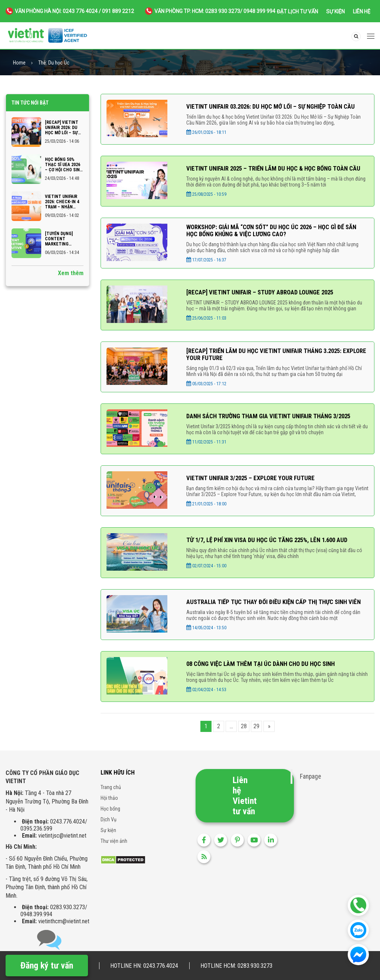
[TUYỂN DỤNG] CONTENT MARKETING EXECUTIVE (59, 239)
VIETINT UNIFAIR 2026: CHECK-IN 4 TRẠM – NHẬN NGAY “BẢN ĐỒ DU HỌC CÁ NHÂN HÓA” (62, 202)
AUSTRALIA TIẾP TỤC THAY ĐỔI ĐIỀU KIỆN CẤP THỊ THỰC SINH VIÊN (272, 607)
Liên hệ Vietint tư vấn (245, 802)
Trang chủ (111, 793)
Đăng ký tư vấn (47, 966)
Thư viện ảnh (114, 847)
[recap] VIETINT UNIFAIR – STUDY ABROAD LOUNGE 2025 (265, 295)
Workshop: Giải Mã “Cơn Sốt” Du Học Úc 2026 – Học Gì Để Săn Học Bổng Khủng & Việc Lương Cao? (272, 233)
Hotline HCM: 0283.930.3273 (236, 966)
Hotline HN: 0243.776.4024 (144, 966)
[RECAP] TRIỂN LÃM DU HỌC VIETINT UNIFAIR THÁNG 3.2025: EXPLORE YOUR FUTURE (270, 358)
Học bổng (110, 815)
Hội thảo (109, 804)
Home (19, 63)
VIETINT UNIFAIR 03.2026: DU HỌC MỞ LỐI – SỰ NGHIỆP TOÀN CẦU (277, 107)
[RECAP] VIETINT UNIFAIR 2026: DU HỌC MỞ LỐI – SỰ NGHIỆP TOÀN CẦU (63, 128)
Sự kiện (335, 11)
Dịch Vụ (109, 825)
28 (244, 732)
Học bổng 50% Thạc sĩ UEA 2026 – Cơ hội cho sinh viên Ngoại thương (64, 165)
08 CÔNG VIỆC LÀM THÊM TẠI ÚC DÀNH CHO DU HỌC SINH (266, 670)
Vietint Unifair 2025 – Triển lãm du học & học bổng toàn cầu (273, 169)
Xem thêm (71, 273)
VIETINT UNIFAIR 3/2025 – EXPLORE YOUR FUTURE (255, 483)
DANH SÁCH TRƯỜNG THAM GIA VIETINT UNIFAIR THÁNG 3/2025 (274, 421)
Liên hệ (362, 11)
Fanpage (310, 782)
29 (256, 732)
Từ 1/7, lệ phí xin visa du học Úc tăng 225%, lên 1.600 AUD (273, 545)
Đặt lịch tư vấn (297, 11)
